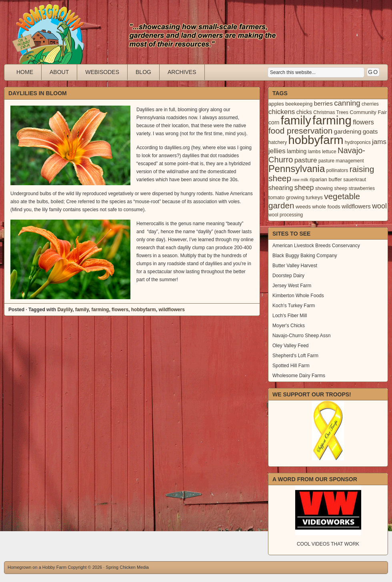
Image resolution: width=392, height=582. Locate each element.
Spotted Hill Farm (291, 366)
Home (25, 72)
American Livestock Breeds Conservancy (316, 246)
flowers (120, 310)
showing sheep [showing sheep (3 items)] (331, 188)
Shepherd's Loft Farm (295, 356)
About (59, 72)
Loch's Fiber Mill (290, 316)
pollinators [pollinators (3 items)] (337, 170)
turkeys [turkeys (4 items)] (314, 197)
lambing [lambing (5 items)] (297, 151)
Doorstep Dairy (288, 276)
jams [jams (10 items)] (379, 142)
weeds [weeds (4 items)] (303, 207)
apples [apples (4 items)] (276, 104)
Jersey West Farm (292, 286)
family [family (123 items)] (296, 120)
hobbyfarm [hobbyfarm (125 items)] (316, 140)
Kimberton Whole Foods (298, 296)
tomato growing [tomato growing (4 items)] (286, 197)
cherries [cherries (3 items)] (370, 104)
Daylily (65, 310)
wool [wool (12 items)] (379, 206)
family (82, 310)
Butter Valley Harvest (295, 266)
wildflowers (171, 310)
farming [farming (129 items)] (332, 120)
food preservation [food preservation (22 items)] (300, 131)
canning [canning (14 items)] (347, 103)
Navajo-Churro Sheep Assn (301, 336)
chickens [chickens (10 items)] (282, 112)
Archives (182, 72)
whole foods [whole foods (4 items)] (326, 207)
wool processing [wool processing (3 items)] (286, 215)
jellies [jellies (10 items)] (277, 151)
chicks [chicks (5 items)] (304, 112)
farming (100, 310)
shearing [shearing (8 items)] (281, 188)
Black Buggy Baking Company (305, 256)
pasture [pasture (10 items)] (306, 160)
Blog (143, 72)
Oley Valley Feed (291, 346)
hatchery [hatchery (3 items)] (278, 142)
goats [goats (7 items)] (370, 131)
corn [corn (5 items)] (274, 122)
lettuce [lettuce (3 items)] (329, 152)
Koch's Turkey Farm (294, 306)
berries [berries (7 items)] (323, 103)
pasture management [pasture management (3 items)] (341, 161)
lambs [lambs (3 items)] (314, 152)
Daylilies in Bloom (38, 93)
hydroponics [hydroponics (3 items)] (358, 142)
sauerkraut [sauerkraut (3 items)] (355, 180)
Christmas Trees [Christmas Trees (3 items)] (331, 112)
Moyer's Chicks (289, 326)
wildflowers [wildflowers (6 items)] (356, 206)
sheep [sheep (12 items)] (304, 188)
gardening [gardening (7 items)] (348, 131)
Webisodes (102, 72)
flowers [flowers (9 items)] (363, 122)
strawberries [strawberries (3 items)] (362, 188)
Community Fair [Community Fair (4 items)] (368, 112)
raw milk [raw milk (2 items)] (300, 180)
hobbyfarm (144, 310)
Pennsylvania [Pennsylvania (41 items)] (297, 169)
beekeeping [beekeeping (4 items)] (299, 104)
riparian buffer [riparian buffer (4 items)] (326, 179)
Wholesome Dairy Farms (299, 376)
